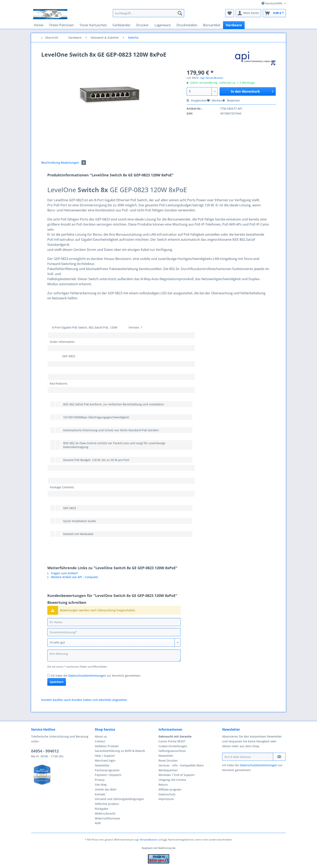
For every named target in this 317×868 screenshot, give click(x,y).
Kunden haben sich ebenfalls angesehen (99, 700)
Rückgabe (101, 809)
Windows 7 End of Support (176, 775)
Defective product (107, 804)
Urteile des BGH (106, 789)
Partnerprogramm (107, 770)
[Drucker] (143, 25)
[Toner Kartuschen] (93, 25)
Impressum (166, 799)
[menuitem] (148, 15)
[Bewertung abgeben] (114, 642)
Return (163, 785)
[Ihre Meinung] (114, 656)
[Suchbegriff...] (148, 13)
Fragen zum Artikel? (63, 573)
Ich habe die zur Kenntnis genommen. (96, 676)
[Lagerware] (163, 25)
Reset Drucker (168, 760)
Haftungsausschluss (172, 751)
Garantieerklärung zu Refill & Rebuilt (120, 751)
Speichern (57, 682)
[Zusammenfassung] (114, 632)
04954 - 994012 (45, 751)
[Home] (39, 25)
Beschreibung (51, 163)
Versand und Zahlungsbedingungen (119, 799)
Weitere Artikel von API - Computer (73, 577)
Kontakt (100, 794)
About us (101, 736)
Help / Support (105, 756)
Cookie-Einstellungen (173, 746)
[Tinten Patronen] (61, 25)
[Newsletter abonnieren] (279, 757)
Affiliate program (170, 789)
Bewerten (231, 100)
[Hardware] (234, 25)
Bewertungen (73, 163)
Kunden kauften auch (56, 700)
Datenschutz (167, 794)
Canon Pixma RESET (172, 741)
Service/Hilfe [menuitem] (272, 3)
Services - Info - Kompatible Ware (181, 765)
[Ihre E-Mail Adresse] (248, 757)
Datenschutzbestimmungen (87, 676)
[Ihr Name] (114, 622)
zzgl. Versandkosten (212, 78)
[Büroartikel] (212, 25)
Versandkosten (149, 840)
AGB (98, 823)
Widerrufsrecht (105, 813)
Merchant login (105, 760)
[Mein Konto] (248, 13)
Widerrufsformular (108, 818)
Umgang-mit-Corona (172, 780)
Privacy (100, 780)
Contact (100, 741)
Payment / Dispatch (108, 775)
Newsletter (102, 765)
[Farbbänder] (122, 25)
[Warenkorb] (274, 13)
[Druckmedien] (187, 25)
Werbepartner (168, 770)
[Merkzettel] (230, 13)
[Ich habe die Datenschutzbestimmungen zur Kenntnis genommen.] (49, 675)
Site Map (101, 785)
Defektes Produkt (107, 746)
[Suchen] (180, 13)
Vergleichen (197, 100)
